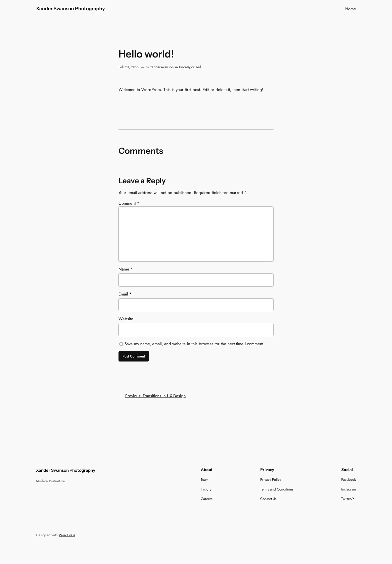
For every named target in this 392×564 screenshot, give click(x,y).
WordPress (67, 535)
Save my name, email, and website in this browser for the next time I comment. (194, 344)
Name (126, 269)
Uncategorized (190, 67)
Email (125, 294)
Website (126, 319)
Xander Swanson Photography (70, 8)
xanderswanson (162, 67)
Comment (129, 203)
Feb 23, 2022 (129, 67)
